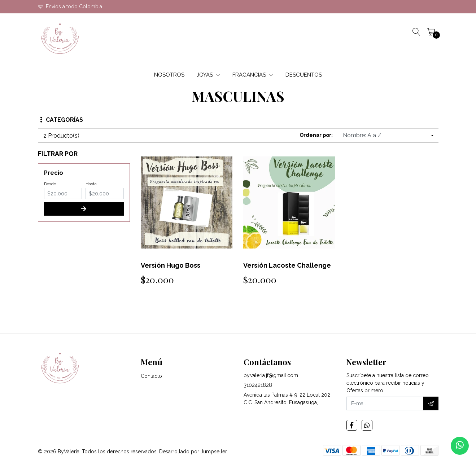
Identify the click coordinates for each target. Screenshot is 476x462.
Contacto (151, 376)
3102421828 (258, 385)
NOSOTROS (169, 75)
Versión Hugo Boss (171, 265)
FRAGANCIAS (253, 75)
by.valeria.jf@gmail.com (271, 375)
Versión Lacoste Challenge (287, 265)
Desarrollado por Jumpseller (193, 452)
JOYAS (208, 75)
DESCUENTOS (304, 75)
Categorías (62, 120)
